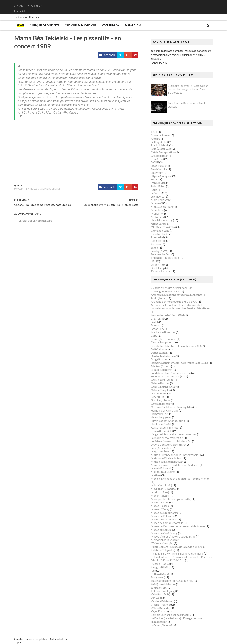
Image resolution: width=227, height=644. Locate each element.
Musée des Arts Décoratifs (167, 523)
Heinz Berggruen (161, 417)
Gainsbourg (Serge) (163, 380)
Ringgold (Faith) (160, 567)
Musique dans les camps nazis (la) (171, 499)
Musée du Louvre (161, 530)
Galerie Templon (161, 390)
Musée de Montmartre (165, 513)
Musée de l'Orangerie (164, 519)
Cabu (154, 335)
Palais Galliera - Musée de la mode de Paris (177, 547)
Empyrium (157, 173)
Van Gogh (157, 598)
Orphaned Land (160, 230)
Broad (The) (158, 329)
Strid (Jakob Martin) (163, 584)
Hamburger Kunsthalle (165, 410)
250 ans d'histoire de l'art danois (170, 288)
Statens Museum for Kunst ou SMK (172, 581)
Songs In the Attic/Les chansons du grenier (37, 189)
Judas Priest (158, 186)
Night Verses (159, 224)
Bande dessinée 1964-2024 (167, 315)
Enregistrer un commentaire (35, 220)
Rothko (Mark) (160, 574)
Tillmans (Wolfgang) (163, 591)
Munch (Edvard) (160, 496)
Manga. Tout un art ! (163, 472)
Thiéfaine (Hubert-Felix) (166, 258)
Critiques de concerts (45, 25)
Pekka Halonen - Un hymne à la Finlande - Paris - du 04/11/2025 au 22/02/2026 (182, 558)
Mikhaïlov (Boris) (161, 485)
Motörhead (158, 217)
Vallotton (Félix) (160, 594)
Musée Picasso (160, 506)
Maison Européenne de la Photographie (175, 455)
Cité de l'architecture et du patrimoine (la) (176, 346)
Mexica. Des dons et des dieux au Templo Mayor (180, 479)
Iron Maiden (158, 183)
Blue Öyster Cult (161, 149)
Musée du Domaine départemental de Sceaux (178, 526)
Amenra (156, 139)
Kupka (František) (162, 431)
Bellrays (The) (159, 142)
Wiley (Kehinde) (160, 608)
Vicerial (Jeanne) (161, 605)
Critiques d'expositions (81, 25)
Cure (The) (157, 159)
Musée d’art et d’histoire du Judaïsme (173, 536)
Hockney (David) (161, 424)
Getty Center (159, 393)
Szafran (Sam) (159, 587)
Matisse (156, 475)
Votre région (111, 25)
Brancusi (156, 325)
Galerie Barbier (160, 383)
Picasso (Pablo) (160, 564)
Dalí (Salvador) (160, 349)
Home (21, 25)
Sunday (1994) (159, 251)
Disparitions (133, 25)
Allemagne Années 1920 (165, 291)
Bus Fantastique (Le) (163, 332)
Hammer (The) (160, 414)
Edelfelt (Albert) (161, 366)
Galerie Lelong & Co (163, 387)
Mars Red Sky (159, 200)
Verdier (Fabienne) (162, 601)
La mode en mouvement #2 (167, 438)
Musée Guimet (160, 502)
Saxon (154, 247)
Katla (154, 190)
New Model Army (162, 220)
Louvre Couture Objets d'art (168, 444)
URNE (155, 261)
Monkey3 (157, 203)
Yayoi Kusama (159, 611)
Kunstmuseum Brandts (164, 427)
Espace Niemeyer (161, 370)
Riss (153, 570)
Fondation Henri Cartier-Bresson (171, 373)
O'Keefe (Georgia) (162, 543)
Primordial (157, 237)
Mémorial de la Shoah (164, 540)
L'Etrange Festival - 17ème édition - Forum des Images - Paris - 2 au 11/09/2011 (189, 89)
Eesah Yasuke (159, 169)
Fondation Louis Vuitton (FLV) (169, 376)
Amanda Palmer (160, 135)
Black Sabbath (160, 145)
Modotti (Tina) (160, 492)
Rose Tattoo (158, 241)
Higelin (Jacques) (161, 176)
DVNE (155, 162)
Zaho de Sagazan (161, 271)
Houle (154, 179)
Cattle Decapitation (163, 152)
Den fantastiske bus (163, 356)
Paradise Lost (159, 234)
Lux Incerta (157, 196)
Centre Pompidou (161, 342)
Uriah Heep (158, 268)
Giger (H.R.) (158, 397)
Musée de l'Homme (163, 516)
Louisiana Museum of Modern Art (171, 441)
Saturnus (156, 244)
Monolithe (157, 210)
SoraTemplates (38, 639)
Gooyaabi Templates (80, 639)
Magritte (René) (160, 451)
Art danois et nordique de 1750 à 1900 (174, 301)
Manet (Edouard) (161, 468)
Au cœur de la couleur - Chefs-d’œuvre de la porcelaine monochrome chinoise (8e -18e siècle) (180, 306)
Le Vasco (156, 193)
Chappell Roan (160, 156)
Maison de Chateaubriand (166, 458)
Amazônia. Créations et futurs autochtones (177, 295)
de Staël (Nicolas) (161, 625)
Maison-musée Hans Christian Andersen (175, 465)
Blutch (155, 322)
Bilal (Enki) (157, 318)
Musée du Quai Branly (164, 533)
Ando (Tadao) (159, 298)
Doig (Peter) (158, 359)
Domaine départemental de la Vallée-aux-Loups (179, 363)
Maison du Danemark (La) (166, 461)
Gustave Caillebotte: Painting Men (172, 407)
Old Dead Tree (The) (163, 227)
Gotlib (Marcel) (160, 404)
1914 (154, 132)
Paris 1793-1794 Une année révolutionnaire (177, 553)
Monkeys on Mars (162, 207)
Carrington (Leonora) (164, 339)
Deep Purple (158, 166)
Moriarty (156, 213)
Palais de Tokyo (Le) (163, 550)
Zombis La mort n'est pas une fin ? (171, 615)
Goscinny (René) (161, 400)
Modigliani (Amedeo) (164, 489)
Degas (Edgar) (159, 353)
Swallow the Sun (160, 254)
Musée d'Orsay (160, 509)
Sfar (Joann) (158, 577)
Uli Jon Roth (158, 265)
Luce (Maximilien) (162, 448)
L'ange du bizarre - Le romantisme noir (174, 434)
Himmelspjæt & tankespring (168, 421)
